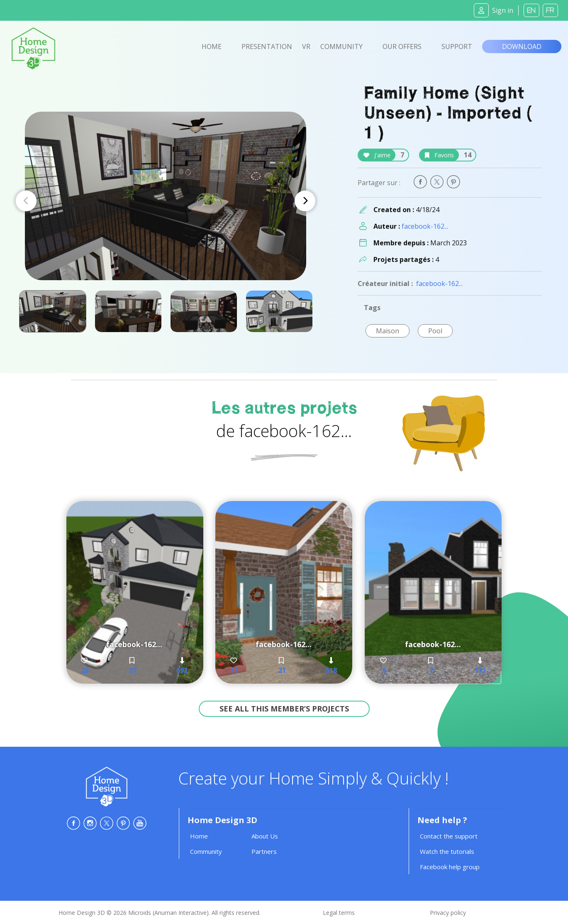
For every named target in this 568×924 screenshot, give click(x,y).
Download (522, 46)
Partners (264, 851)
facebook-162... (425, 226)
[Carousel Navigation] (166, 201)
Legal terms (339, 913)
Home (212, 46)
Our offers (402, 46)
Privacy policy (448, 913)
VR (306, 46)
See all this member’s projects (284, 709)
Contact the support (449, 836)
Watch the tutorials (447, 851)
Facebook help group (450, 867)
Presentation (267, 46)
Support (457, 46)
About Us (265, 836)
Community (341, 46)
